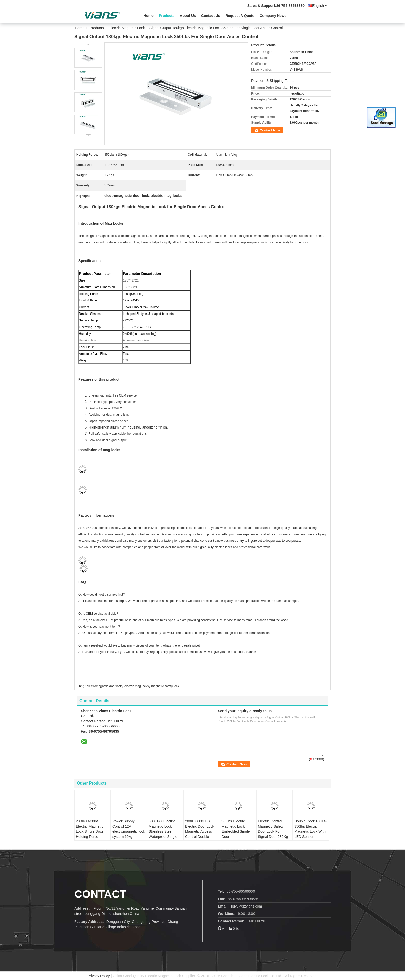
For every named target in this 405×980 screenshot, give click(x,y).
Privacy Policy (99, 976)
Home (149, 16)
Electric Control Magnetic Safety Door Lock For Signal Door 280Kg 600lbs (273, 831)
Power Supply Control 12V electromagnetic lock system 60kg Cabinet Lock (129, 831)
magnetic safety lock (165, 686)
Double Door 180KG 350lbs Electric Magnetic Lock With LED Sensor (310, 829)
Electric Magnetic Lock (127, 28)
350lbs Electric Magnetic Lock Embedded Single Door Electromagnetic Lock (236, 834)
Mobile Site (229, 929)
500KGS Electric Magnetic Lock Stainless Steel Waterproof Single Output (163, 831)
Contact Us (211, 16)
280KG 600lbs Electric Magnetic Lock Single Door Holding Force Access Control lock (92, 831)
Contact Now (270, 130)
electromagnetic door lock (104, 686)
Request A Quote (240, 16)
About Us (188, 16)
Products (167, 16)
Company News (273, 16)
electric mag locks (136, 686)
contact (100, 894)
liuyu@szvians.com (247, 906)
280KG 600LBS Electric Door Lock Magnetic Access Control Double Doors (200, 831)
